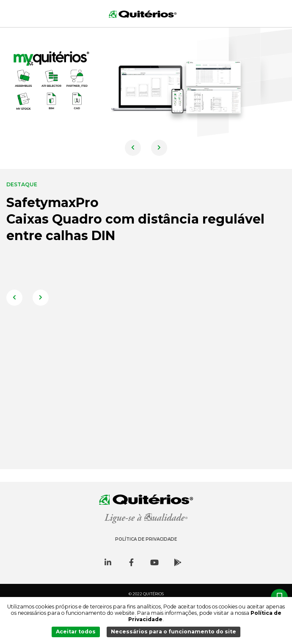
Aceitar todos (76, 632)
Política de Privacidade (146, 539)
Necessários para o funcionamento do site (174, 632)
